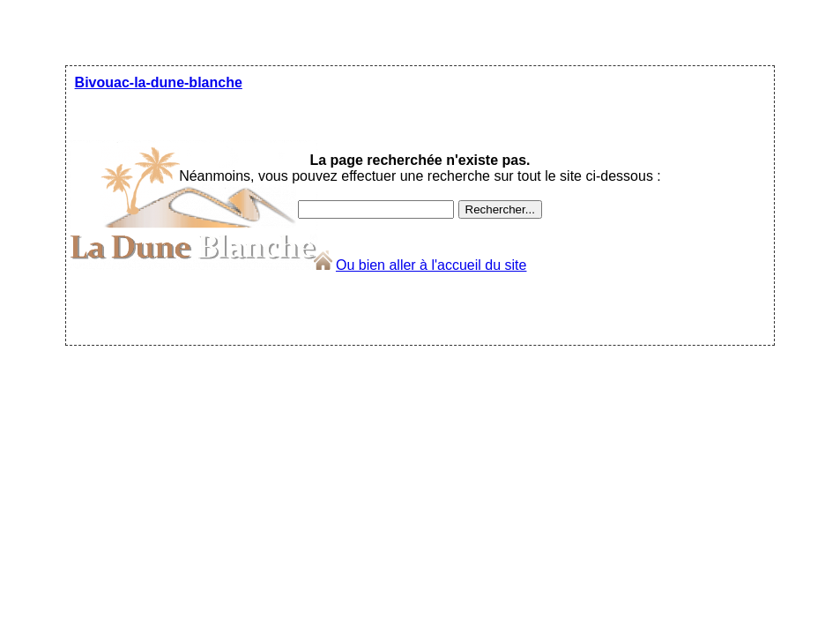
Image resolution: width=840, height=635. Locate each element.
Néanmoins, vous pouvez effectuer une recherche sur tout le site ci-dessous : (420, 168)
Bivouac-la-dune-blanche (159, 82)
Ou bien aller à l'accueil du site (431, 265)
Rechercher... (500, 209)
